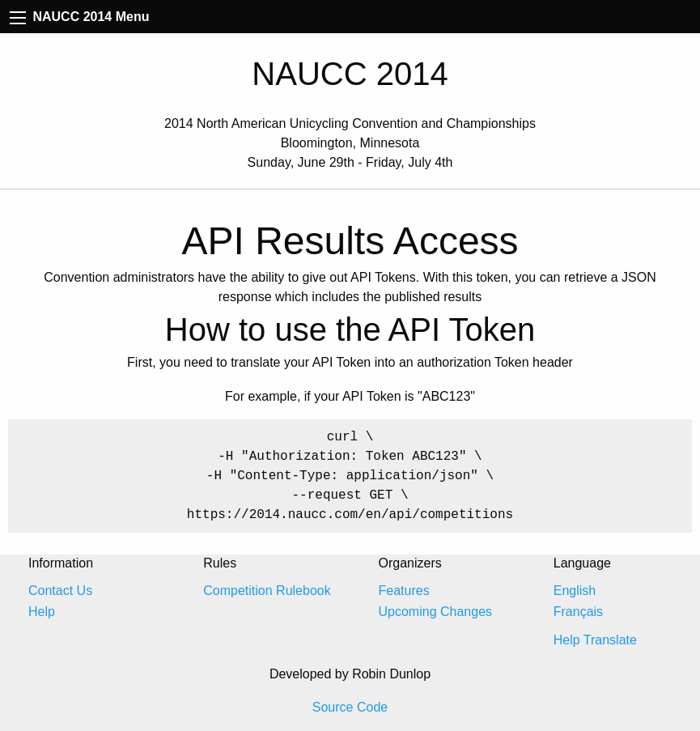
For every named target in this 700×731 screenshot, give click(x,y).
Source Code (350, 707)
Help (42, 612)
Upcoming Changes (436, 612)
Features (404, 591)
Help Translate (595, 640)
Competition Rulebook (267, 591)
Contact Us (60, 591)
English (575, 591)
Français (578, 612)
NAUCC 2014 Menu (79, 17)
